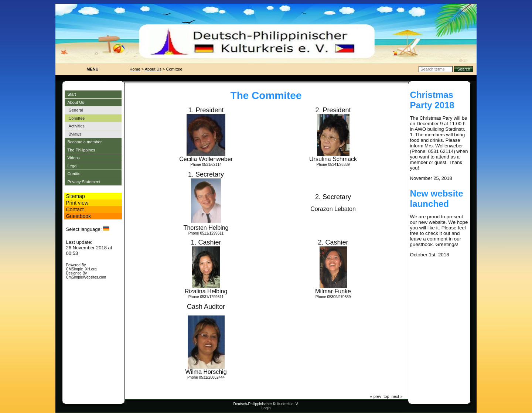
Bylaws (75, 134)
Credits (74, 174)
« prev (376, 396)
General (76, 110)
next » (397, 396)
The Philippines (81, 150)
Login (266, 408)
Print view (77, 203)
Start (71, 94)
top (386, 396)
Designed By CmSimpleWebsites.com (86, 275)
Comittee (76, 118)
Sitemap (75, 196)
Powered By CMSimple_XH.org (81, 267)
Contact (75, 209)
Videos (73, 158)
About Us (76, 102)
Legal (72, 166)
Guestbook (78, 216)
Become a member (84, 142)
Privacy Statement (84, 182)
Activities (76, 126)
